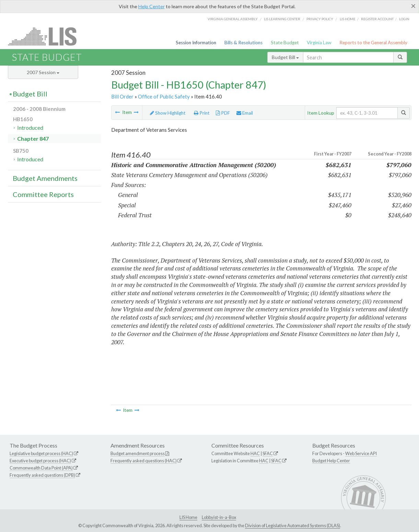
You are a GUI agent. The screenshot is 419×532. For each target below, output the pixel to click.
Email (245, 113)
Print (202, 113)
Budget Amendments (45, 178)
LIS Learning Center (282, 19)
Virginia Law (319, 43)
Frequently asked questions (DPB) (42, 475)
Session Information (196, 43)
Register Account (377, 19)
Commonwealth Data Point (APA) (41, 468)
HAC (255, 453)
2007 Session (43, 72)
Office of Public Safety (164, 96)
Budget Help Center (331, 461)
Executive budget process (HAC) (40, 461)
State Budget (285, 43)
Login (404, 19)
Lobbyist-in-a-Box (219, 517)
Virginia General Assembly (233, 19)
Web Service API (361, 453)
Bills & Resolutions (243, 43)
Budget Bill (285, 57)
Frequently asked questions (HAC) (144, 461)
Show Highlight (168, 113)
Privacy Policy (320, 19)
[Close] (413, 6)
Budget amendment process (138, 453)
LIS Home (188, 517)
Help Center (152, 6)
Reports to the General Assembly (373, 43)
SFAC (268, 453)
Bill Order (122, 96)
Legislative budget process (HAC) (41, 453)
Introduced (30, 128)
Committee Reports (43, 194)
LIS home (348, 19)
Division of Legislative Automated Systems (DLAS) (293, 525)
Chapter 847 (33, 138)
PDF (223, 113)
